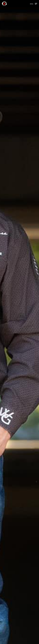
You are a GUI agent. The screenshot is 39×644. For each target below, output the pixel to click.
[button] (34, 3)
